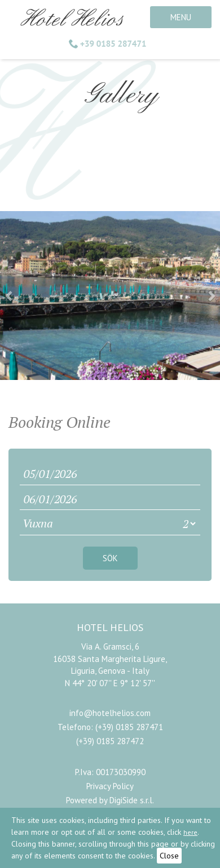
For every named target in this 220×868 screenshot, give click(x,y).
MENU (181, 17)
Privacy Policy (110, 786)
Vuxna (38, 523)
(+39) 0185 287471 (129, 727)
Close (169, 856)
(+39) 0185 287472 (110, 741)
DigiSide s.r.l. (132, 800)
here (190, 832)
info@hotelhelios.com (110, 713)
